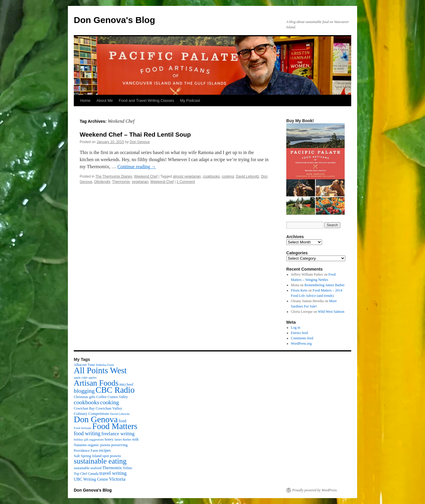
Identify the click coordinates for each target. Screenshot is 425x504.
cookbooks (211, 176)
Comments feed (302, 338)
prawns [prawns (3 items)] (105, 445)
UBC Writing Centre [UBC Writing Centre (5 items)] (91, 479)
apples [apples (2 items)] (93, 378)
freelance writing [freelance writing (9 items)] (118, 434)
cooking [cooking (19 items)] (109, 402)
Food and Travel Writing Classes (146, 100)
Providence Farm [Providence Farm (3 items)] (86, 451)
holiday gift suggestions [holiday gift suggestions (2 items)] (89, 440)
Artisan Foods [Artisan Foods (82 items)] (96, 383)
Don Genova (140, 142)
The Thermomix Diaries (114, 176)
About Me (105, 100)
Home (85, 100)
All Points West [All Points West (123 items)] (100, 370)
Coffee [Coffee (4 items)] (101, 397)
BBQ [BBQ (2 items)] (122, 385)
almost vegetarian (187, 176)
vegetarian (140, 182)
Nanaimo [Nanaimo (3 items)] (80, 445)
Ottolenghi (102, 182)
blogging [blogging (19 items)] (84, 391)
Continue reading (137, 167)
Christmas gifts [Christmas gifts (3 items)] (85, 397)
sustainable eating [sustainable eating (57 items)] (100, 461)
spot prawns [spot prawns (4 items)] (112, 456)
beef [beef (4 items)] (130, 384)
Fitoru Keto (299, 290)
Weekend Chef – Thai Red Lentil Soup (135, 134)
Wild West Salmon (331, 312)
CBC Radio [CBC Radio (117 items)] (115, 390)
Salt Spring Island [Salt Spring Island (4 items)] (88, 456)
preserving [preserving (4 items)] (119, 445)
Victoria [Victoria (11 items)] (117, 479)
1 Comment (186, 182)
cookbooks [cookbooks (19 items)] (86, 402)
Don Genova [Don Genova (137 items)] (96, 419)
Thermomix (121, 182)
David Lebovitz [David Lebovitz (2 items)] (120, 414)
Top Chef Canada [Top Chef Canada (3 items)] (86, 474)
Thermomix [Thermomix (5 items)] (112, 468)
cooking (228, 176)
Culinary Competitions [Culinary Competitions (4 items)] (91, 414)
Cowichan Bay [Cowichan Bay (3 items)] (84, 408)
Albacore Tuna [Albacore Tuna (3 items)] (84, 365)
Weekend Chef (146, 176)
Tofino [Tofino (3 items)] (127, 468)
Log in (296, 328)
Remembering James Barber (325, 285)
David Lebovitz (247, 176)
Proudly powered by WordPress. (315, 490)
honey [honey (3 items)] (109, 439)
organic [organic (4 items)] (93, 445)
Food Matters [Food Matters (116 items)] (115, 426)
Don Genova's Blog (115, 20)
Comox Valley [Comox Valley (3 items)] (118, 397)
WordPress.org (301, 343)
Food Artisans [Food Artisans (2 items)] (83, 428)
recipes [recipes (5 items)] (105, 450)
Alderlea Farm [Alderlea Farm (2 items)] (105, 365)
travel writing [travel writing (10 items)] (113, 473)
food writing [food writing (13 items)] (87, 433)
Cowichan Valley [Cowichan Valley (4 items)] (109, 408)
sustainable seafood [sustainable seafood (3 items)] (88, 468)
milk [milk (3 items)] (135, 439)
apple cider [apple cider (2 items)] (81, 378)
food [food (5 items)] (122, 421)
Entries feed (300, 333)
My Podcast (190, 100)
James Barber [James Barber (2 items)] (123, 440)
